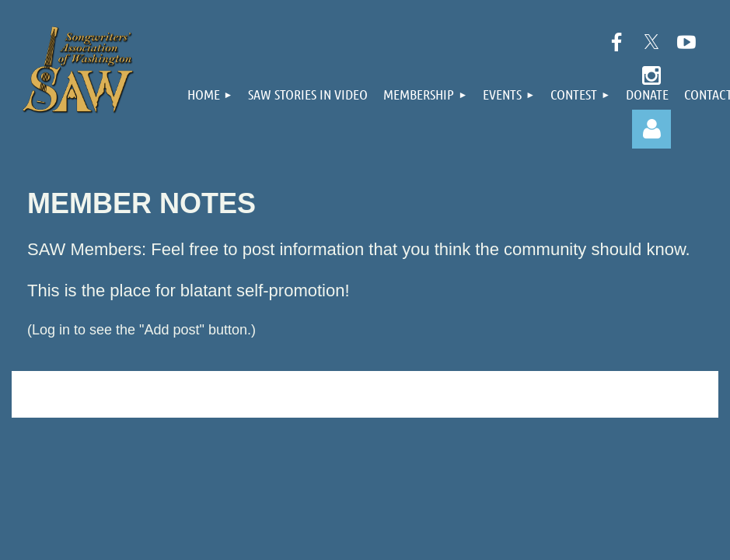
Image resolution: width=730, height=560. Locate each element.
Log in (651, 129)
